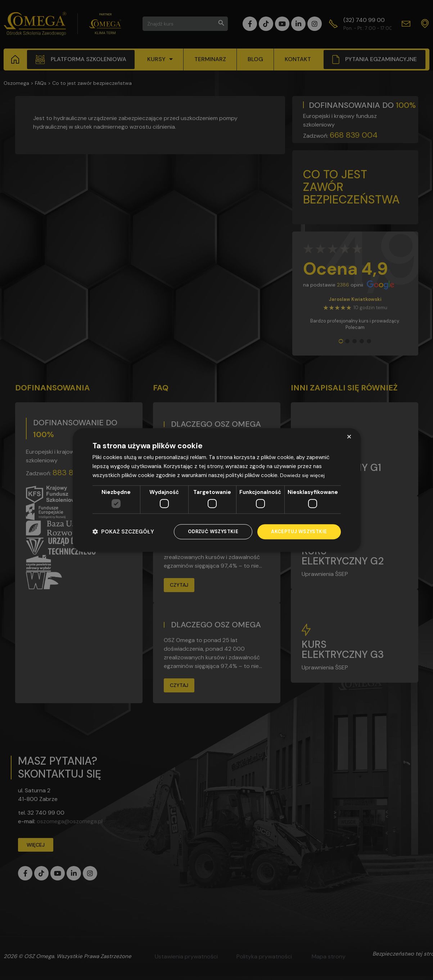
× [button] (349, 436)
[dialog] (217, 490)
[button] (123, 532)
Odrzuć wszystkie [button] (209, 532)
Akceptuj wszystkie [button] (297, 532)
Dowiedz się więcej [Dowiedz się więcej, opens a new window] (304, 475)
